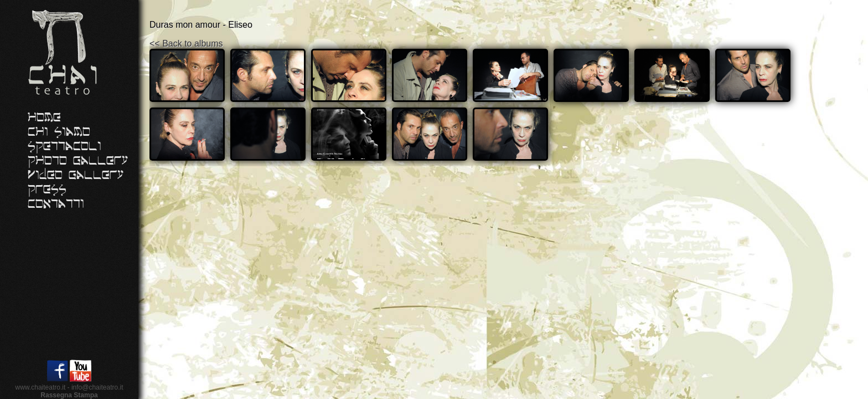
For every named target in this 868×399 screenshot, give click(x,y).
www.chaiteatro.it (41, 387)
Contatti (56, 204)
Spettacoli (64, 146)
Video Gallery (76, 175)
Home (44, 117)
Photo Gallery (78, 161)
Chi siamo (59, 132)
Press (47, 190)
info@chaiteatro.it (97, 387)
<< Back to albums (186, 44)
